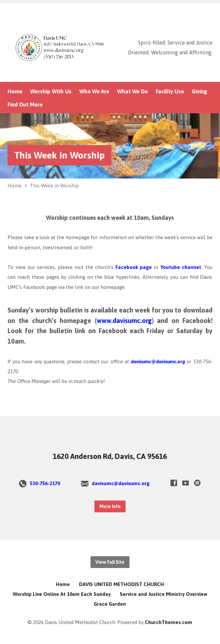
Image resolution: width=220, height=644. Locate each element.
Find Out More (25, 105)
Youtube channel (181, 267)
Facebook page (134, 267)
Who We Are (94, 92)
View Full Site (110, 562)
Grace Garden (110, 604)
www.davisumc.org (124, 321)
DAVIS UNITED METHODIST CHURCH (121, 584)
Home (15, 92)
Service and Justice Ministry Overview (163, 594)
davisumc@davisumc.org (157, 361)
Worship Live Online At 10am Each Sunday (62, 594)
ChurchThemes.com (169, 622)
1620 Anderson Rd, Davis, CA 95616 (110, 456)
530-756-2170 (45, 483)
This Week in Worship (60, 155)
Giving (200, 92)
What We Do (132, 92)
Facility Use (170, 92)
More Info (110, 506)
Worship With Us (51, 92)
